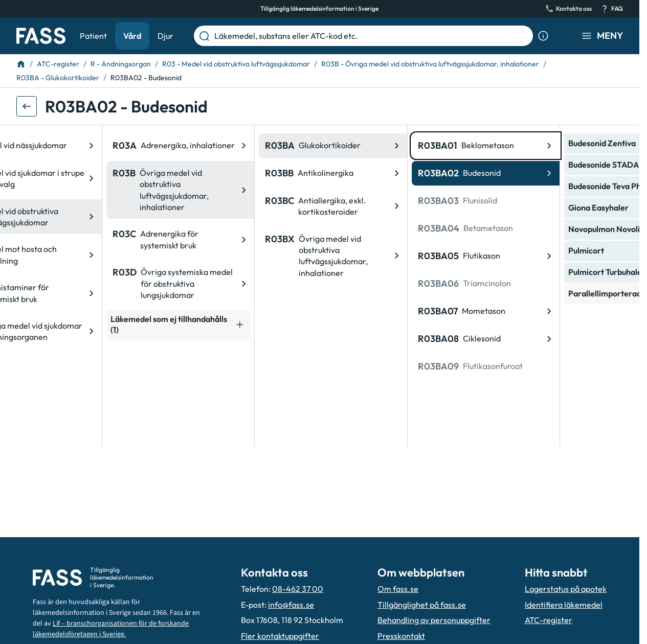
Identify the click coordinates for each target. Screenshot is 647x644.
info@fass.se (291, 605)
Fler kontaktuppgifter (280, 636)
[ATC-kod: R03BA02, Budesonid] (396, 173)
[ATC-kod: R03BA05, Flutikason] (396, 256)
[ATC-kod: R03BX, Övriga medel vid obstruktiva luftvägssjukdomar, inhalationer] (243, 256)
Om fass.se (398, 589)
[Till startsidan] (21, 64)
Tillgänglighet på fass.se (422, 605)
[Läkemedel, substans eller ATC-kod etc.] (372, 36)
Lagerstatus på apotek (566, 589)
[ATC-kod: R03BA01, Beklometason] (396, 146)
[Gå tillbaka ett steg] (27, 106)
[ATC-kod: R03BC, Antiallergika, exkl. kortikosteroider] (243, 206)
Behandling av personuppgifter (434, 620)
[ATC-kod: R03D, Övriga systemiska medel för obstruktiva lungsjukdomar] (91, 283)
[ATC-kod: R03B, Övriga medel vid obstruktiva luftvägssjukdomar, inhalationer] (91, 190)
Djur (165, 36)
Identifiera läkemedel (564, 605)
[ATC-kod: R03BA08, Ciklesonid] (396, 339)
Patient (93, 36)
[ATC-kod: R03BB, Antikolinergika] (243, 173)
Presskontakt (401, 636)
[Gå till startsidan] (41, 36)
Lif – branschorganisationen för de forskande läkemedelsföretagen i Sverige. (111, 629)
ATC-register (549, 620)
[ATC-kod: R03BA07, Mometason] (396, 311)
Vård (132, 36)
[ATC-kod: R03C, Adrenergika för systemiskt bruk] (91, 239)
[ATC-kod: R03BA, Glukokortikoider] (243, 146)
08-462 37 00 (298, 589)
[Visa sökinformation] (543, 36)
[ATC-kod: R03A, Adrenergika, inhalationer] (91, 146)
